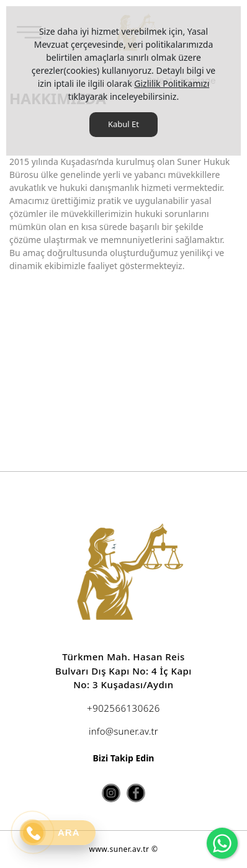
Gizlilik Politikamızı (172, 83)
